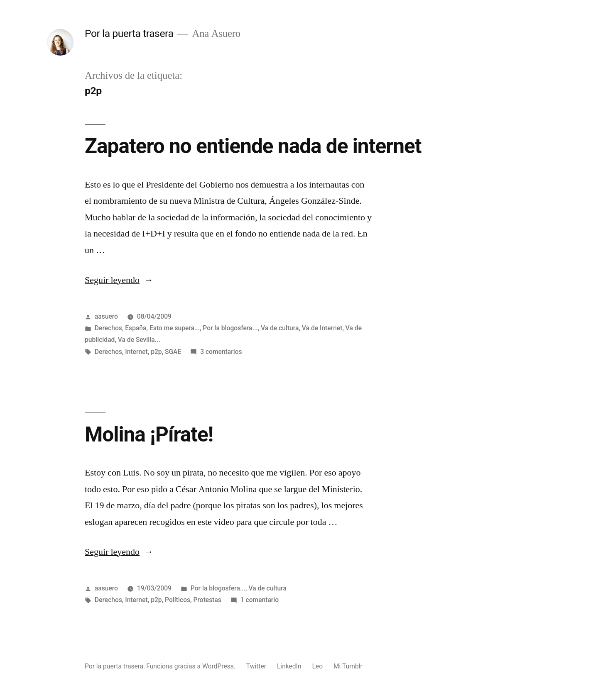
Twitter (256, 666)
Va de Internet (322, 328)
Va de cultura (280, 328)
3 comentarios (221, 352)
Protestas (207, 600)
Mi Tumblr (348, 666)
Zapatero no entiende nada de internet (253, 146)
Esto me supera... (175, 328)
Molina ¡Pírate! (149, 434)
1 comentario (260, 600)
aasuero (106, 316)
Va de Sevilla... (139, 340)
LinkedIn (289, 666)
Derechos (108, 328)
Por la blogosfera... (230, 328)
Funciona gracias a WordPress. (192, 666)
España (136, 328)
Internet (136, 352)
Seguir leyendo (119, 280)
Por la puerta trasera (129, 33)
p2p (156, 352)
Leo (317, 666)
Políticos (178, 600)
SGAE (173, 352)
